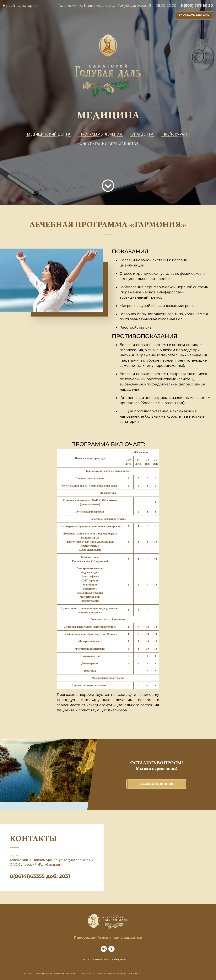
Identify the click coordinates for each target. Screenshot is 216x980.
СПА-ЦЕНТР (142, 134)
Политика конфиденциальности (57, 974)
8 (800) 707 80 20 (197, 6)
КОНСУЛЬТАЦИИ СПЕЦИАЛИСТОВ (108, 144)
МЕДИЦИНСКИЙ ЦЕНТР (49, 134)
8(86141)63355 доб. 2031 (40, 876)
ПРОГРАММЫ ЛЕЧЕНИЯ (101, 134)
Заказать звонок (194, 15)
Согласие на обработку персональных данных (111, 974)
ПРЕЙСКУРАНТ (176, 134)
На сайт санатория (20, 6)
